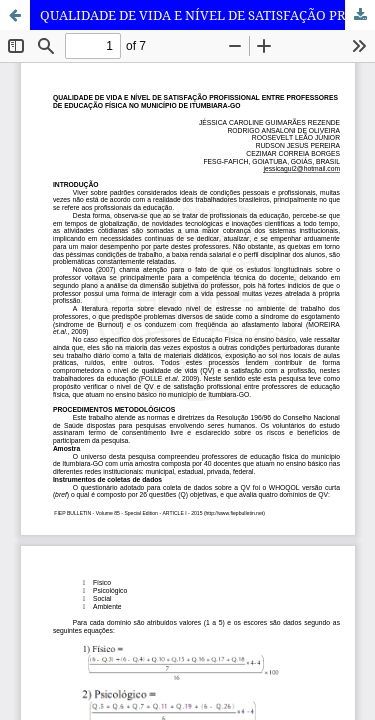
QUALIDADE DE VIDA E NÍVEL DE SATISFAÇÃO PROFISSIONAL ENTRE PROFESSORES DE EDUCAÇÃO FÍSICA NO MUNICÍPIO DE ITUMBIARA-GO (207, 15)
